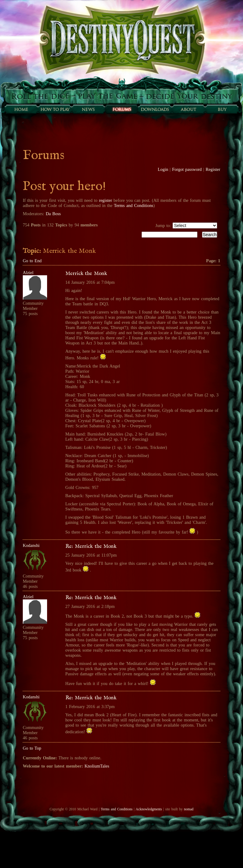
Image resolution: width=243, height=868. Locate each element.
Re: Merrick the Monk (91, 546)
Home (21, 109)
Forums (122, 109)
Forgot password (187, 169)
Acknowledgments (149, 809)
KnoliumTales (97, 766)
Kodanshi (31, 545)
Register (213, 169)
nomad (188, 809)
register (106, 200)
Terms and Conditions (134, 205)
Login (163, 169)
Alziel (28, 273)
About (188, 109)
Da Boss (53, 214)
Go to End (32, 261)
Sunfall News (88, 109)
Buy (222, 109)
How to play (55, 109)
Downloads (155, 109)
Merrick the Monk (86, 273)
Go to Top (32, 748)
